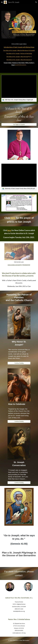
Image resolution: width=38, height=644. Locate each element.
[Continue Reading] (19, 363)
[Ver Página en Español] (19, 124)
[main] (19, 54)
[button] (2, 2)
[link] (19, 88)
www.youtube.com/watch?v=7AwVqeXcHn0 (19, 265)
